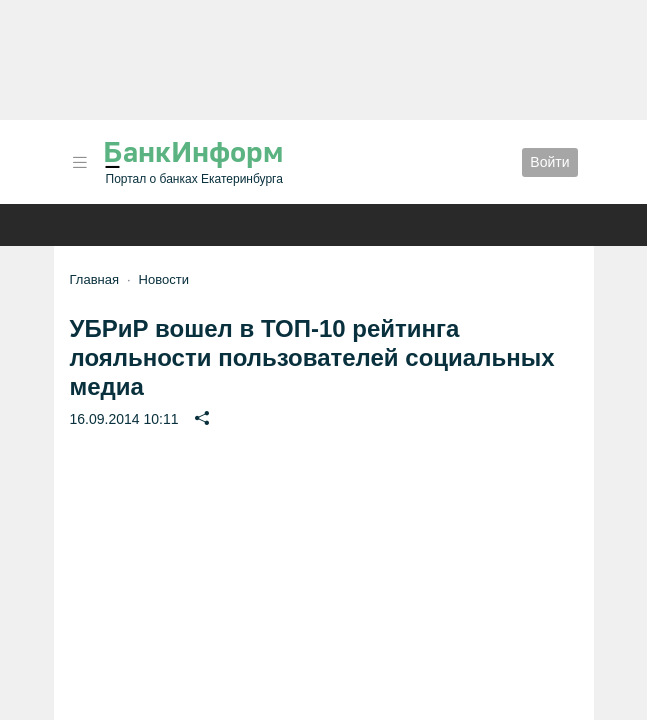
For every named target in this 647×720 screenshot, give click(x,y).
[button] (80, 162)
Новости (164, 279)
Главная (94, 279)
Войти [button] (549, 162)
